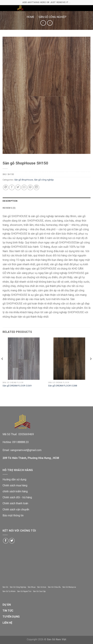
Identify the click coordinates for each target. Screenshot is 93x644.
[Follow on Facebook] (6, 541)
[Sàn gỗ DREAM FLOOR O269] (24, 359)
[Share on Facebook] (12, 187)
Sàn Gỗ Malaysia (69, 587)
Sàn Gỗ (5, 587)
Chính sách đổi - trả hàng (17, 497)
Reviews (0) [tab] (9, 208)
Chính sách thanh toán (15, 503)
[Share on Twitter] (18, 187)
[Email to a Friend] (24, 187)
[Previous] (2, 366)
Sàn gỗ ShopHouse (24, 180)
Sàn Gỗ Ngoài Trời (24, 591)
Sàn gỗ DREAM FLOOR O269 (17, 386)
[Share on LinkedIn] (36, 187)
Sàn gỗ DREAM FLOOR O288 (63, 386)
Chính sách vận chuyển (16, 509)
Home (30, 17)
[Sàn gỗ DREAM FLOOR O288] (69, 359)
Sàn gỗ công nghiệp (52, 17)
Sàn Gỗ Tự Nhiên (9, 591)
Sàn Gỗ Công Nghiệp (18, 587)
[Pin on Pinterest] (30, 187)
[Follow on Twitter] (12, 541)
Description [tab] (10, 201)
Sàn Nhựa (32, 587)
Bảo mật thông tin (13, 515)
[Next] (91, 366)
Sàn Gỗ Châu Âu (54, 587)
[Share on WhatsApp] (6, 187)
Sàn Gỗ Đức (42, 587)
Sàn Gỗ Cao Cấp (39, 591)
